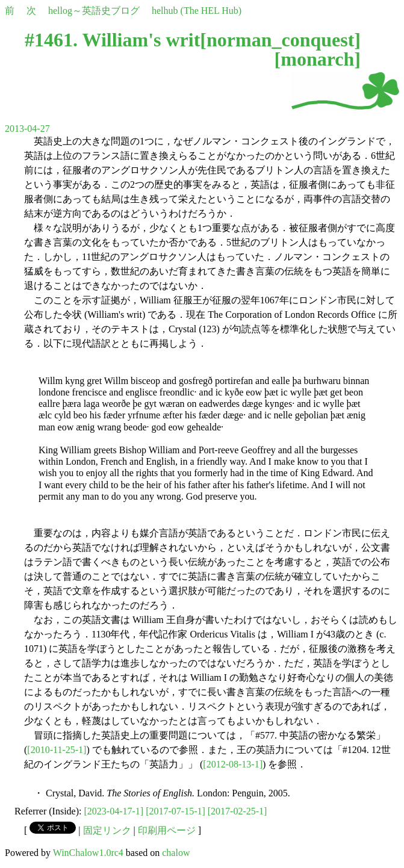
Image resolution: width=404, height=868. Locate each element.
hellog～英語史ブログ (94, 11)
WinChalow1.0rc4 (88, 853)
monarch (317, 59)
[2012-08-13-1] (233, 764)
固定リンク (107, 830)
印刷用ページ (167, 830)
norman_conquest (280, 40)
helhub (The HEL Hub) (197, 11)
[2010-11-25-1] (57, 750)
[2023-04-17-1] (114, 811)
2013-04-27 (27, 129)
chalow (176, 853)
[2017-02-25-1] (238, 811)
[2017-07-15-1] (176, 811)
